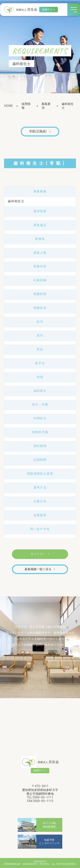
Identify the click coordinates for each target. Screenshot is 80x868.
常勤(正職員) (40, 132)
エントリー (40, 554)
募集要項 (46, 106)
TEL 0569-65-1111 (40, 798)
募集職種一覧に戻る (40, 569)
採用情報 (26, 106)
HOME (8, 106)
